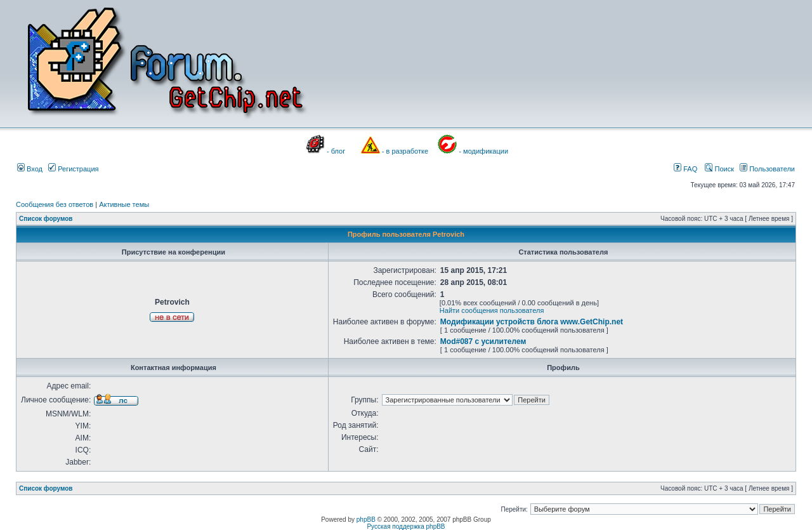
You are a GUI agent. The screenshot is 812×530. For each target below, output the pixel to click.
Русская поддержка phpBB (406, 527)
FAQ (685, 169)
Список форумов (46, 219)
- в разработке (405, 151)
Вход (30, 169)
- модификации (483, 151)
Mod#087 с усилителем (483, 341)
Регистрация (73, 169)
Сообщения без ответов (55, 204)
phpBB (366, 520)
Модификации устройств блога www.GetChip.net (532, 322)
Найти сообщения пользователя (492, 310)
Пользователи (767, 169)
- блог (336, 151)
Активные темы (124, 204)
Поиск (719, 169)
